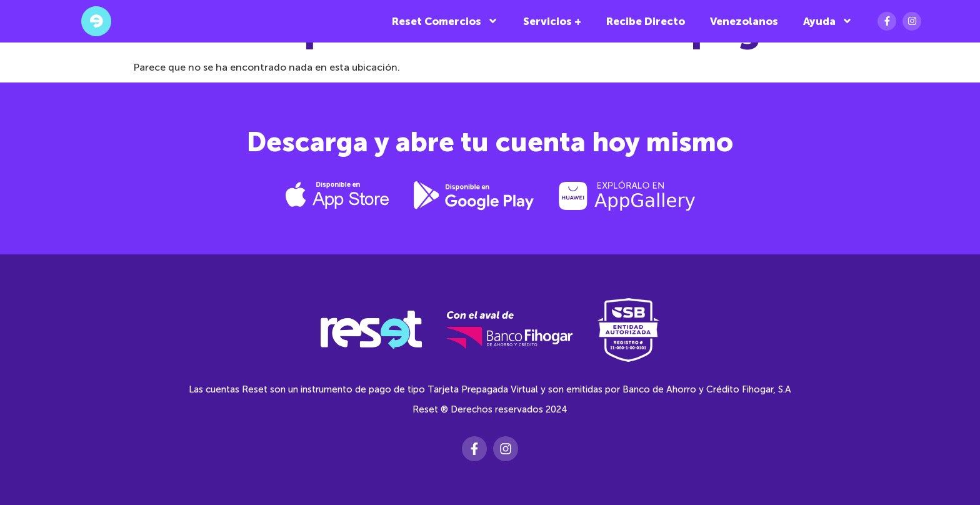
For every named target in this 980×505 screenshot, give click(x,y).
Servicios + (552, 21)
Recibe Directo (646, 21)
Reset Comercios (445, 21)
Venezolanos (744, 21)
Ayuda (828, 21)
